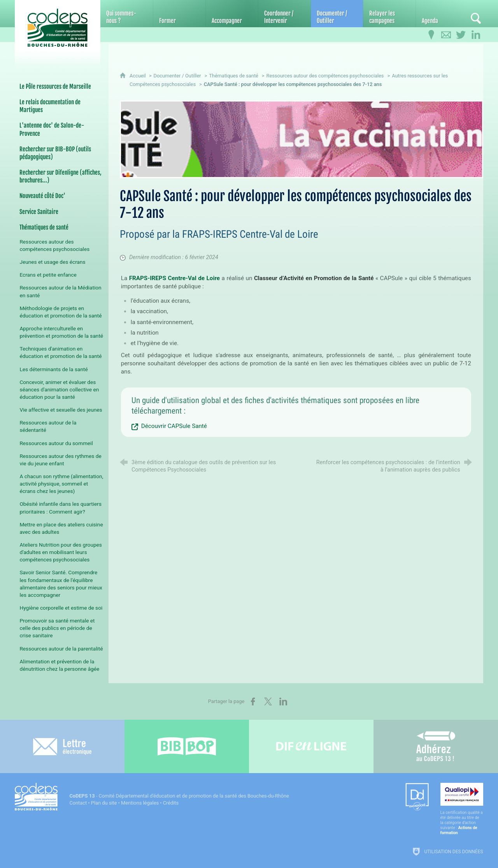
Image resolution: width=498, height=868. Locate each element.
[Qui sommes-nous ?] (126, 14)
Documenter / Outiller (177, 76)
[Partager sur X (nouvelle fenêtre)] (268, 701)
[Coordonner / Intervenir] (284, 14)
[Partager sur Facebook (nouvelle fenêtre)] (253, 701)
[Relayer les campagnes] (389, 14)
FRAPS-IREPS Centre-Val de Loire (174, 278)
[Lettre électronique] (62, 746)
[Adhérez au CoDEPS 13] (436, 746)
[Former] (179, 14)
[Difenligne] (311, 746)
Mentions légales (140, 803)
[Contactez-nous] (446, 35)
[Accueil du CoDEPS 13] (58, 28)
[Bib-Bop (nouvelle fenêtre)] (187, 746)
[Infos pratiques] (431, 35)
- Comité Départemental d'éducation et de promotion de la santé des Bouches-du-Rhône (179, 796)
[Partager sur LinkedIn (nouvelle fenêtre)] (283, 701)
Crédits (171, 803)
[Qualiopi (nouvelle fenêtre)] (462, 809)
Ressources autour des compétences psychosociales (325, 76)
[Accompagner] (232, 14)
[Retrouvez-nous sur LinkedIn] (476, 35)
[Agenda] (442, 14)
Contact (78, 803)
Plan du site (104, 803)
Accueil (138, 76)
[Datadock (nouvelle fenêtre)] (417, 797)
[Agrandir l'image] (302, 139)
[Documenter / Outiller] (337, 14)
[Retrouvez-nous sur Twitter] (461, 35)
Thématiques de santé (234, 76)
